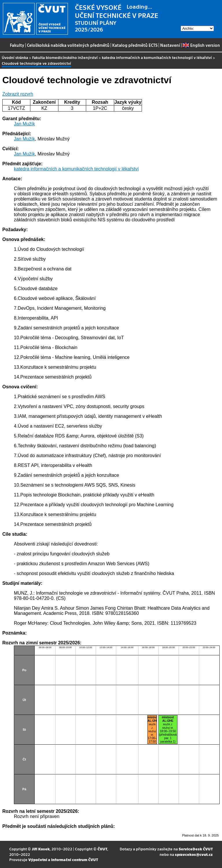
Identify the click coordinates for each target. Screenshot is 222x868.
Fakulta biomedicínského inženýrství (65, 57)
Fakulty (17, 45)
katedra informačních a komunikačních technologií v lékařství (157, 57)
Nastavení (170, 45)
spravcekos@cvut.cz (194, 854)
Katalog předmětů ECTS (135, 45)
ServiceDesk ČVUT (196, 849)
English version (201, 45)
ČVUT (102, 849)
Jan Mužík (24, 124)
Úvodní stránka (15, 57)
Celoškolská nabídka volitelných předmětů (68, 45)
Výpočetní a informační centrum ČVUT (63, 859)
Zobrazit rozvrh (18, 94)
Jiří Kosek (41, 849)
